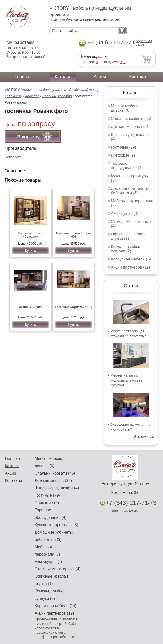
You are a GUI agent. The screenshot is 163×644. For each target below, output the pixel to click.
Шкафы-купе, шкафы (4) (57, 488)
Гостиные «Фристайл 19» (74, 307)
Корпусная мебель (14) (132, 259)
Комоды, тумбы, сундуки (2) (126, 249)
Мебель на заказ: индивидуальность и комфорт (127, 380)
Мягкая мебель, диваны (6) (125, 108)
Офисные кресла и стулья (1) (128, 236)
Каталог (63, 77)
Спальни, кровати (57, 96)
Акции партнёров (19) (131, 267)
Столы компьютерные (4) (58, 569)
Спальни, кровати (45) (131, 118)
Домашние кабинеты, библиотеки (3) (130, 191)
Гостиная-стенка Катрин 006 (74, 235)
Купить (30, 251)
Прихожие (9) (123, 155)
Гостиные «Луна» (30, 307)
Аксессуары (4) (125, 213)
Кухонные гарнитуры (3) (56, 525)
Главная (23, 77)
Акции (100, 77)
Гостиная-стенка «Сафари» (30, 235)
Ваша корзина (94, 57)
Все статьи (144, 437)
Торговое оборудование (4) (127, 166)
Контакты (139, 77)
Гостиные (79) (124, 147)
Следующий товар (84, 90)
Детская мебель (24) (129, 127)
